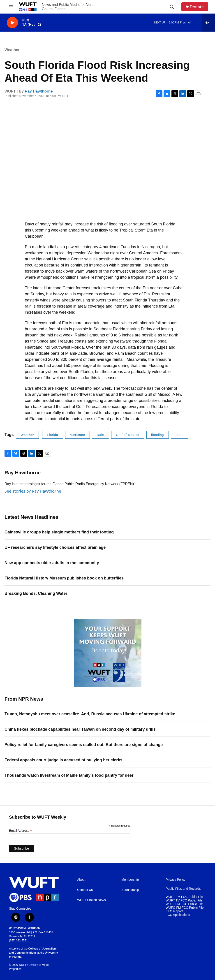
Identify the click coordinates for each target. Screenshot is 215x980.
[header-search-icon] (172, 7)
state (180, 435)
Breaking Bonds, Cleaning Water (36, 593)
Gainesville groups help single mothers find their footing (59, 532)
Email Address (21, 831)
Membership (130, 880)
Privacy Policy (176, 880)
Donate (197, 7)
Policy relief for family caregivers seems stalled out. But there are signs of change (84, 745)
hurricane (77, 435)
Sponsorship (130, 890)
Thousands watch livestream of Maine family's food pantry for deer (69, 775)
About (81, 880)
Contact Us (85, 890)
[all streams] (208, 23)
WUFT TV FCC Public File (184, 900)
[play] (12, 23)
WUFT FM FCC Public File (184, 897)
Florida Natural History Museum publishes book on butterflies (64, 578)
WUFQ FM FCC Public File (185, 908)
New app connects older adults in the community (52, 563)
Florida (53, 435)
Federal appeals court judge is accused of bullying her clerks (63, 760)
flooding (158, 435)
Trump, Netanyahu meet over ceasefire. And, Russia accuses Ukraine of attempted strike (90, 714)
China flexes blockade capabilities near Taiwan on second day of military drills (80, 729)
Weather (12, 50)
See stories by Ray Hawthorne (33, 491)
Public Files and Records (183, 889)
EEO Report (174, 911)
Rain (101, 435)
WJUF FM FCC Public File (184, 904)
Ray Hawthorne (39, 91)
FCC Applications (178, 915)
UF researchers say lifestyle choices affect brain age (55, 547)
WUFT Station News (91, 900)
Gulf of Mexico (128, 435)
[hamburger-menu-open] (11, 7)
